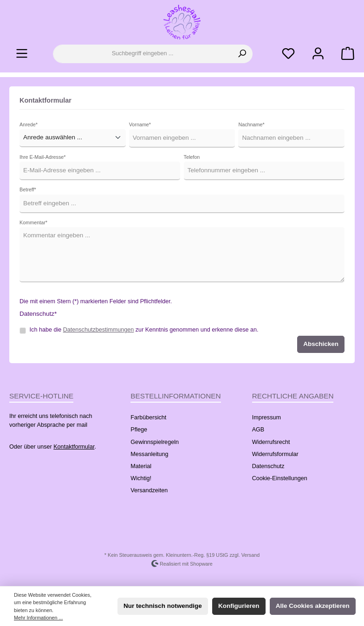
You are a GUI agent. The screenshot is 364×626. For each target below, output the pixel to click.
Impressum (266, 417)
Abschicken (321, 344)
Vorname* (140, 124)
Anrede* (29, 124)
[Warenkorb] (345, 54)
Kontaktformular (74, 447)
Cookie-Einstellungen (280, 478)
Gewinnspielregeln (155, 442)
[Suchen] (242, 54)
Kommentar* (33, 222)
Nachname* (251, 124)
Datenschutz (268, 466)
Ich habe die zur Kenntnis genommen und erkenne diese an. (144, 330)
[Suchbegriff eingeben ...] (143, 54)
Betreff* (28, 189)
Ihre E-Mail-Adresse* (42, 157)
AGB (258, 430)
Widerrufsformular (275, 454)
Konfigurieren (239, 606)
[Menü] (22, 54)
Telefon (192, 157)
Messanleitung (149, 454)
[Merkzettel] (288, 54)
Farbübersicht (148, 417)
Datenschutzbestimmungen (99, 330)
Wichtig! (141, 478)
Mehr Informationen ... (38, 618)
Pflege (139, 430)
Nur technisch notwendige (163, 606)
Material (141, 466)
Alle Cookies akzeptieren (313, 606)
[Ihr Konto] (318, 54)
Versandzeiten (149, 490)
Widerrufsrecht (271, 442)
